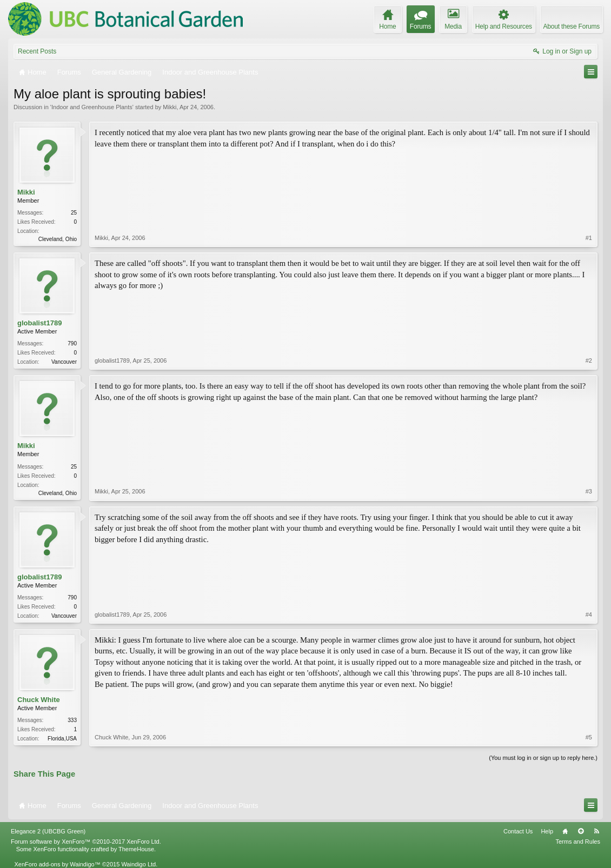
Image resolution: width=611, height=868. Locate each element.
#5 (589, 737)
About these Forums (572, 26)
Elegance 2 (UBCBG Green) (48, 831)
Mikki (170, 107)
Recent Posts (37, 51)
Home (565, 831)
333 (72, 720)
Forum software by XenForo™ (86, 842)
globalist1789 (39, 323)
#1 (589, 238)
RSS (596, 831)
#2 (589, 360)
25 (74, 213)
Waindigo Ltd (138, 864)
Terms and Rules (578, 842)
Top (581, 831)
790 (72, 343)
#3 (589, 491)
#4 (589, 615)
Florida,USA (62, 739)
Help (547, 831)
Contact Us (518, 831)
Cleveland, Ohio (58, 239)
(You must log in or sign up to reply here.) (543, 758)
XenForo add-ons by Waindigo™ (57, 864)
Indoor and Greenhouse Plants (92, 107)
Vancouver (64, 362)
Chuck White (39, 700)
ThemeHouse (136, 849)
